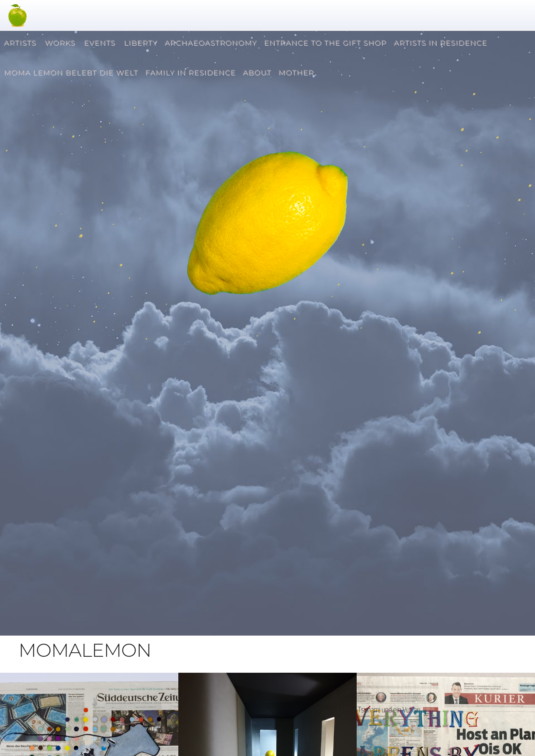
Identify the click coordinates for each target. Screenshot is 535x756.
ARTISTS (20, 43)
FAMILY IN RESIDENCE (190, 72)
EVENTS (99, 43)
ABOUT (257, 72)
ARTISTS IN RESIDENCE (440, 43)
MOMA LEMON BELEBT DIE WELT (71, 72)
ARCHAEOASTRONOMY (210, 43)
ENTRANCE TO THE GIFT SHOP (325, 43)
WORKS (60, 43)
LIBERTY (140, 43)
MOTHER (296, 72)
